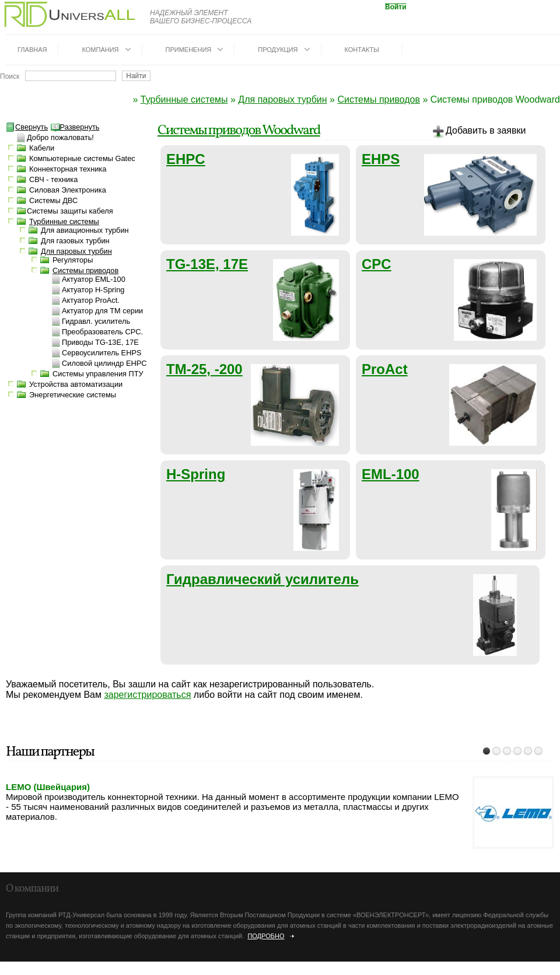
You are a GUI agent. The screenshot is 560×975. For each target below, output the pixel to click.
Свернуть (27, 127)
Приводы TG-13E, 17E (100, 342)
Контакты (362, 50)
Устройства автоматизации (76, 384)
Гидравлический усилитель (262, 579)
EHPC (186, 159)
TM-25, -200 (204, 369)
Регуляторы (73, 260)
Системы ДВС (53, 200)
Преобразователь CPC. (102, 332)
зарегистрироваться (147, 695)
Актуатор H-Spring (93, 290)
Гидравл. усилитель (96, 321)
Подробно (266, 936)
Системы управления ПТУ (98, 374)
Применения (189, 50)
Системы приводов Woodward (239, 131)
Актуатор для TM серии (102, 311)
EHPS (381, 159)
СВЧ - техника (53, 179)
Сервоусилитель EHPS (101, 353)
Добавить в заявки (479, 132)
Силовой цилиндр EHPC (104, 363)
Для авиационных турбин (85, 230)
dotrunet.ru (104, 970)
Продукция (278, 50)
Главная (32, 50)
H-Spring (196, 474)
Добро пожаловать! (60, 137)
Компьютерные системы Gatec (82, 158)
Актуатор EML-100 (94, 279)
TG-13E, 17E (207, 264)
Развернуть (75, 127)
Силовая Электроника (68, 190)
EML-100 (391, 474)
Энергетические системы (73, 395)
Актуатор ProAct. (91, 300)
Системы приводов (379, 99)
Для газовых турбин (75, 241)
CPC (377, 264)
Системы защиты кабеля (70, 211)
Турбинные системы (184, 99)
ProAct (385, 369)
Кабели (42, 148)
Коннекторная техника (68, 169)
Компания (100, 50)
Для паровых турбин (282, 99)
